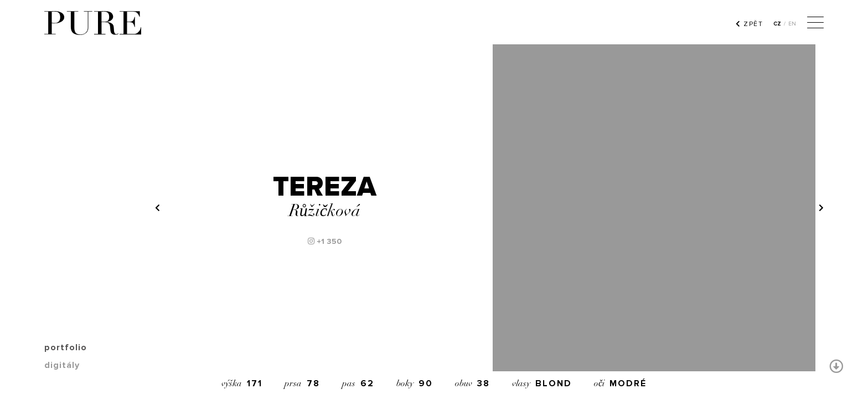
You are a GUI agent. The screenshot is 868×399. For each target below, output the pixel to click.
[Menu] (815, 24)
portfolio (66, 347)
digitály (62, 365)
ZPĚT (749, 24)
